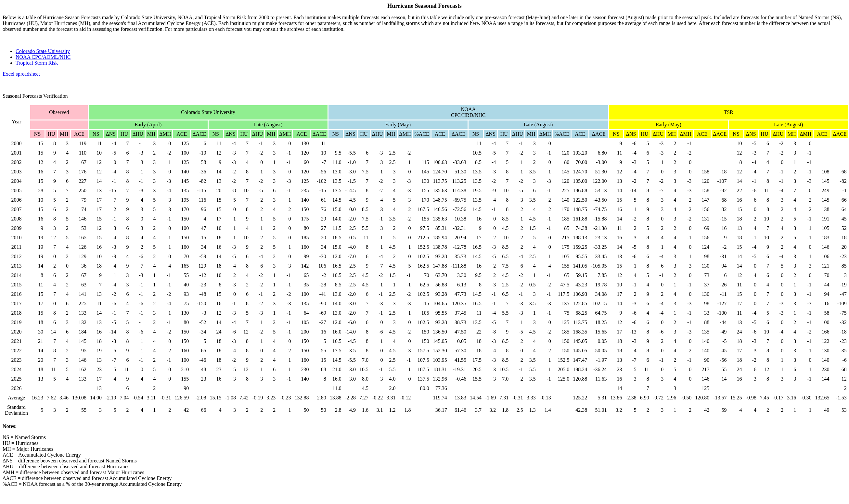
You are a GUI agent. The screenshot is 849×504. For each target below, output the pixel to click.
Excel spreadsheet (21, 74)
